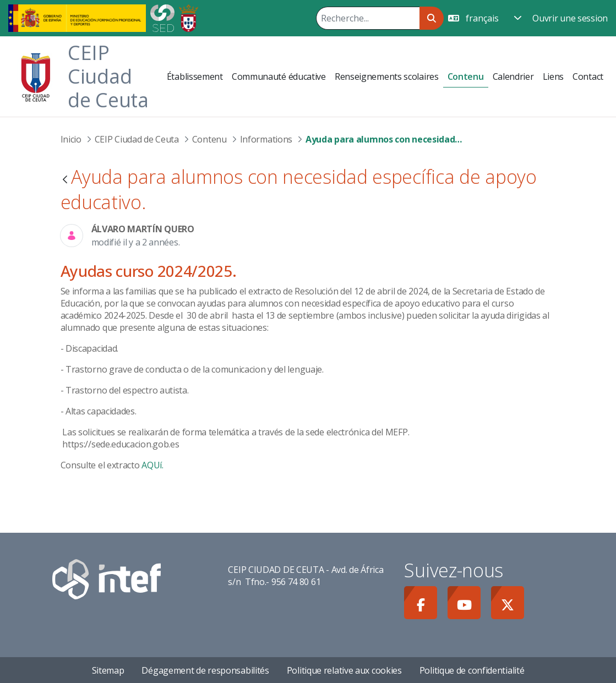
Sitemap (108, 670)
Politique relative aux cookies (344, 670)
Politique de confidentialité (472, 670)
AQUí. (152, 465)
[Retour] (65, 180)
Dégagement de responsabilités (205, 670)
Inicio (71, 139)
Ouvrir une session (570, 18)
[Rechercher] (368, 18)
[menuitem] (195, 77)
